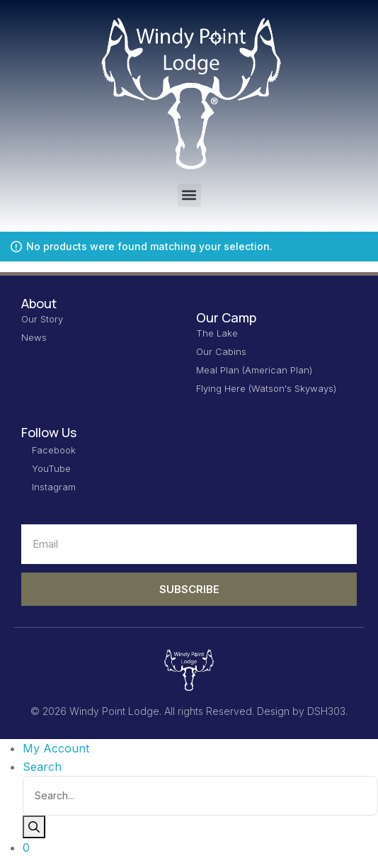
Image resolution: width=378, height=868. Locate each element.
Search (42, 767)
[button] (189, 195)
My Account (56, 748)
